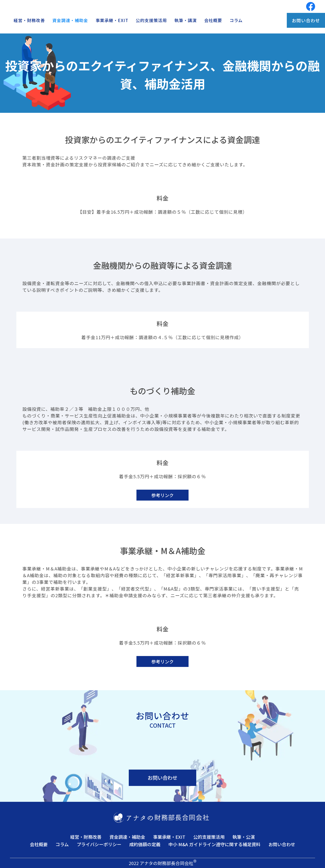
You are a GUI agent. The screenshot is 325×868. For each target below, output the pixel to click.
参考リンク (162, 495)
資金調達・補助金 (70, 20)
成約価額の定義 (145, 844)
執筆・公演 (244, 837)
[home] (72, 6)
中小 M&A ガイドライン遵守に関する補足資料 (214, 844)
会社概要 (213, 20)
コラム (236, 20)
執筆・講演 (186, 20)
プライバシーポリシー (99, 844)
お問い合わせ (306, 20)
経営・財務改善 (29, 20)
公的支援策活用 (151, 20)
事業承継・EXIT (112, 20)
